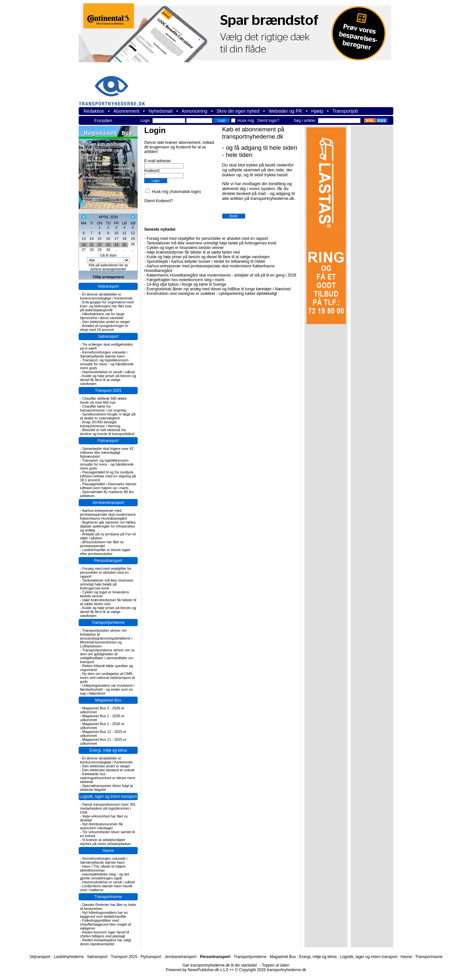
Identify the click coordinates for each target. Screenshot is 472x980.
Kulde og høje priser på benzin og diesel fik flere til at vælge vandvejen (108, 380)
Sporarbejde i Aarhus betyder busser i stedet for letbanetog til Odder (206, 261)
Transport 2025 (108, 391)
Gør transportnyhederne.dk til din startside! (220, 965)
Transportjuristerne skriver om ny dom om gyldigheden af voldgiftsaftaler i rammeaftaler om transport (107, 656)
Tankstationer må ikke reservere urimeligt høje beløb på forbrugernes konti (107, 584)
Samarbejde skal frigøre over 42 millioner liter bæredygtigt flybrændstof (107, 452)
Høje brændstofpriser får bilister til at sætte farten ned (108, 602)
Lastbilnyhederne (69, 957)
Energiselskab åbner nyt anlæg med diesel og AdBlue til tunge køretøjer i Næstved (218, 289)
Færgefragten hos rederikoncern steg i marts (185, 280)
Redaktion (94, 111)
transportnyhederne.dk (115, 87)
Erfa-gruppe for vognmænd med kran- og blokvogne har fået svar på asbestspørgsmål (107, 306)
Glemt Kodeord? (158, 201)
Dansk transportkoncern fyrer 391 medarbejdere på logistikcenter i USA (108, 808)
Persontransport (108, 561)
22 (99, 245)
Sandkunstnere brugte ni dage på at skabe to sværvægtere (108, 416)
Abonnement (126, 111)
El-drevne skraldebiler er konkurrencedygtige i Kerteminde (106, 296)
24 (116, 245)
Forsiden (103, 121)
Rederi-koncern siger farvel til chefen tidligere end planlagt (105, 934)
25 (124, 245)
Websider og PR (285, 111)
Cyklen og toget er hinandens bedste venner (185, 248)
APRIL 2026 (108, 217)
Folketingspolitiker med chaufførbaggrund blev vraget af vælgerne (106, 924)
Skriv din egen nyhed (238, 111)
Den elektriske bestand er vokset (108, 770)
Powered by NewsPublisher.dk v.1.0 (197, 970)
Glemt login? (268, 121)
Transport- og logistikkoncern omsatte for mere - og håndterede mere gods (107, 364)
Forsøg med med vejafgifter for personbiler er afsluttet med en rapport (106, 572)
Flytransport (108, 441)
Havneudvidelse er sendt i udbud (108, 372)
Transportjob (345, 111)
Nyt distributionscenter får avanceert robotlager (101, 826)
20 (84, 245)
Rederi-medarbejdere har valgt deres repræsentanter (106, 942)
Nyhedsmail (160, 111)
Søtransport (108, 336)
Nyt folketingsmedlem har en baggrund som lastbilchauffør (104, 914)
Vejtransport (108, 286)
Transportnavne (108, 897)
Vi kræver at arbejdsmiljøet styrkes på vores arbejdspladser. (106, 842)
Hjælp (317, 111)
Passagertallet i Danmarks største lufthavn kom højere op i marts (108, 486)
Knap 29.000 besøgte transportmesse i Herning (100, 424)
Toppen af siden (275, 965)
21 (91, 245)
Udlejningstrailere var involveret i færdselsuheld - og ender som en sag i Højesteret (107, 689)
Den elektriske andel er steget (106, 322)
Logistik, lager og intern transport (108, 797)
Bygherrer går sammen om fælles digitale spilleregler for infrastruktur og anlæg (108, 526)
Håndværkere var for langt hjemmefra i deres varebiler (102, 316)
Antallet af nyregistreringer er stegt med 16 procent (104, 328)
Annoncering (195, 111)
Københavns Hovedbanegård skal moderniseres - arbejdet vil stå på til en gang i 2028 (221, 275)
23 (108, 245)
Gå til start (108, 255)
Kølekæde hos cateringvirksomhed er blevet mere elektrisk (108, 778)
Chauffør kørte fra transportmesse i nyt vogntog (103, 408)
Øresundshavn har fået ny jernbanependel (102, 544)
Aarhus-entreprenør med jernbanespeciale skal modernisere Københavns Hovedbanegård (108, 514)
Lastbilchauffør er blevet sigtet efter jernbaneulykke (105, 552)
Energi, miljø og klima (108, 750)
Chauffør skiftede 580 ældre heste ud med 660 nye (103, 400)
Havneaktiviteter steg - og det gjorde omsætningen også (105, 876)
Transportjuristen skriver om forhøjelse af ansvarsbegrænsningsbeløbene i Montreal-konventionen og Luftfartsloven (106, 638)
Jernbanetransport (108, 503)
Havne (108, 851)
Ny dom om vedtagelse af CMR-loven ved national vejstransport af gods (107, 678)
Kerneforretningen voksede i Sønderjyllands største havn (104, 354)
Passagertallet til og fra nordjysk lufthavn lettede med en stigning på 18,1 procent (108, 476)
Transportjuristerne (108, 623)
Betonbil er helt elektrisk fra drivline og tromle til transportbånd (107, 432)
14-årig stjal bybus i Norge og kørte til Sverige (186, 284)
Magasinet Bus (108, 700)
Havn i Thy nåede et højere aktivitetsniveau (103, 868)
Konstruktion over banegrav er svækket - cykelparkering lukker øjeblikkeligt (212, 294)
